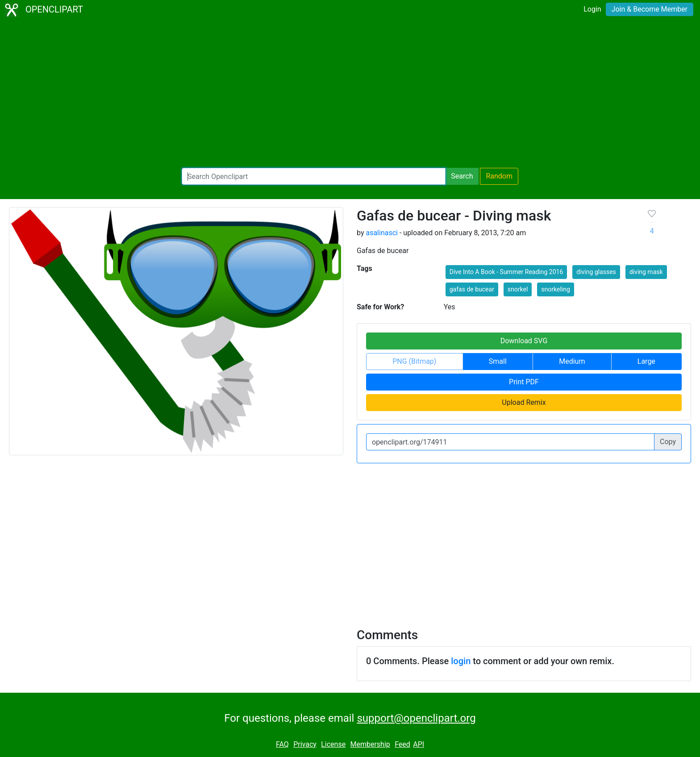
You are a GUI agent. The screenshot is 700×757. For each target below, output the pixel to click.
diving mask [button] (646, 272)
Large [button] (646, 361)
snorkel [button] (518, 289)
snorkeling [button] (555, 289)
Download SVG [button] (524, 341)
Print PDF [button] (524, 382)
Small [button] (498, 361)
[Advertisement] (350, 94)
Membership (370, 744)
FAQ (282, 744)
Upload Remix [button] (524, 402)
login (461, 661)
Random (499, 176)
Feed (402, 744)
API (419, 744)
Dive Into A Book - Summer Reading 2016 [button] (506, 272)
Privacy (305, 744)
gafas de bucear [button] (472, 289)
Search (462, 176)
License (333, 744)
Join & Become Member (650, 9)
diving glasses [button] (596, 272)
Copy (668, 442)
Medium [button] (572, 361)
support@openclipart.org (416, 718)
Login (592, 9)
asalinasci (382, 233)
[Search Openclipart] (314, 176)
